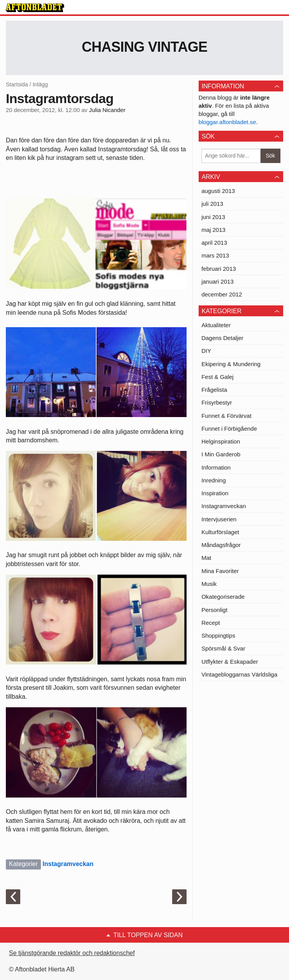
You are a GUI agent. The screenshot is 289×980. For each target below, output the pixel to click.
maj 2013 (213, 230)
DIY (206, 351)
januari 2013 (218, 281)
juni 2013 (213, 217)
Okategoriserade (223, 597)
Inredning (214, 480)
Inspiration (215, 493)
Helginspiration (221, 441)
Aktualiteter (216, 325)
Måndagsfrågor (221, 545)
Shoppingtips (218, 636)
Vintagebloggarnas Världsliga (239, 674)
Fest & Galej (218, 377)
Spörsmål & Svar (223, 648)
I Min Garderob (221, 454)
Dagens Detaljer (222, 338)
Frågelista (214, 390)
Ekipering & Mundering (231, 364)
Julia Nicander (107, 110)
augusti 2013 (218, 191)
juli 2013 (212, 204)
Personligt (214, 610)
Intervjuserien (219, 519)
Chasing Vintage (145, 47)
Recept (211, 623)
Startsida (17, 84)
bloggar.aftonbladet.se (227, 122)
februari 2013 (219, 269)
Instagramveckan (68, 864)
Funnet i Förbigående (229, 429)
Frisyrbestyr (217, 402)
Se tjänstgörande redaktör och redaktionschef (72, 953)
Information (216, 467)
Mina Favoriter (220, 571)
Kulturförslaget (220, 532)
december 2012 (222, 294)
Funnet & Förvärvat (226, 416)
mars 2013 (215, 255)
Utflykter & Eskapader (230, 662)
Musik (209, 584)
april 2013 (214, 243)
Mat (206, 558)
